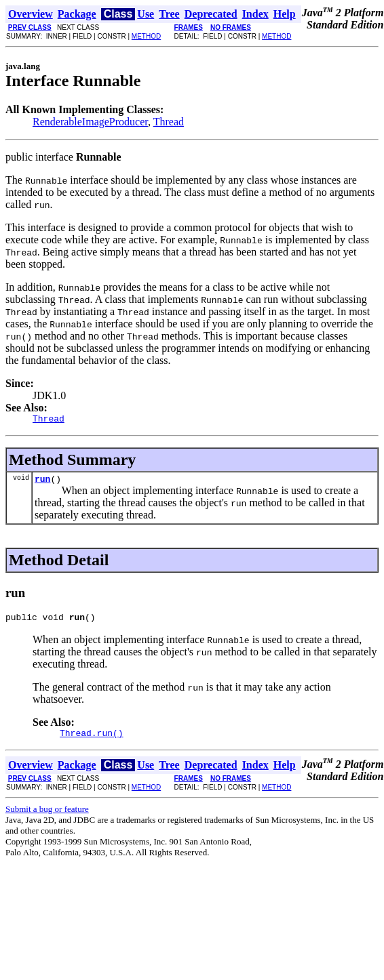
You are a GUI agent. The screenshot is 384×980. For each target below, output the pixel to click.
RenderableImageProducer (90, 122)
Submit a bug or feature (47, 817)
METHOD (146, 36)
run (42, 483)
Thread (169, 122)
